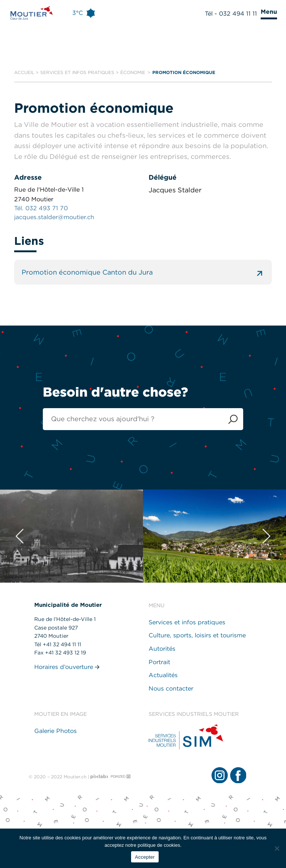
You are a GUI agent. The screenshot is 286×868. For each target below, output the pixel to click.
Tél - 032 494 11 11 (231, 14)
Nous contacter (171, 688)
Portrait (159, 662)
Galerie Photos (55, 731)
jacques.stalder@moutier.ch (54, 217)
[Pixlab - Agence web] (99, 777)
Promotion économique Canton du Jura (143, 272)
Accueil (24, 72)
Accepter (145, 857)
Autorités (162, 649)
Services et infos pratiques (77, 72)
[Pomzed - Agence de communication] (121, 777)
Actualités (163, 675)
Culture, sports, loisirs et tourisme (197, 635)
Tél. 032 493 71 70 (41, 208)
